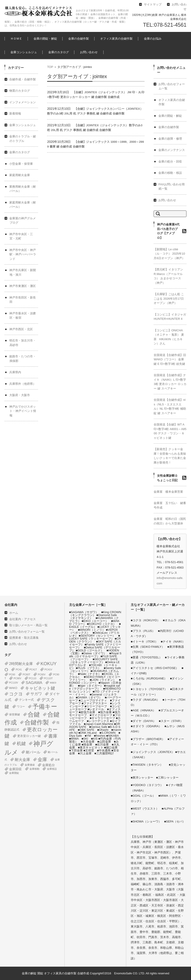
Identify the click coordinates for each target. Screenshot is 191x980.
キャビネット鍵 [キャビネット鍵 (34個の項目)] (40, 688)
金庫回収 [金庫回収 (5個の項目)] (15, 769)
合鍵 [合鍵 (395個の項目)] (34, 715)
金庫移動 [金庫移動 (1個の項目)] (34, 769)
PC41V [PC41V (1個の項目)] (48, 669)
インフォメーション (23, 102)
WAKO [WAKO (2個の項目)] (13, 688)
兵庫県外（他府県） (23, 384)
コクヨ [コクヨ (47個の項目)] (16, 694)
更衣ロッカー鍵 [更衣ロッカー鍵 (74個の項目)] (31, 733)
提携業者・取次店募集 (24, 638)
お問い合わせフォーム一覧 (27, 632)
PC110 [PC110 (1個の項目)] (33, 678)
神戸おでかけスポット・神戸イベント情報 (23, 411)
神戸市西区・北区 (21, 329)
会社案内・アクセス (23, 619)
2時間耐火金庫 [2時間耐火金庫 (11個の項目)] (21, 664)
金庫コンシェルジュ (24, 52)
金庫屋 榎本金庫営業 (168, 492)
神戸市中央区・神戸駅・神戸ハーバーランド (23, 254)
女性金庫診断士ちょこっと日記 (167, 478)
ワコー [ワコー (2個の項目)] (21, 707)
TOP (50, 67)
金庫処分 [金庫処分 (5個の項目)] (48, 765)
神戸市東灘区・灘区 (23, 286)
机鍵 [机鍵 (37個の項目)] (21, 743)
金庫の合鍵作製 (79, 39)
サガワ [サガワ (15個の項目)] (36, 694)
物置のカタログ (20, 91)
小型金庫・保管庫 (21, 164)
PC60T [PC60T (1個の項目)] (26, 674)
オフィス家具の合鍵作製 (116, 39)
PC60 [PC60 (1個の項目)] (12, 674)
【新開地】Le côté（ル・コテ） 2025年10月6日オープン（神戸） (169, 254)
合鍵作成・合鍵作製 (23, 79)
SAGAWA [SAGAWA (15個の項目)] (34, 683)
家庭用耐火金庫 (20, 175)
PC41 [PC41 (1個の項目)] (19, 669)
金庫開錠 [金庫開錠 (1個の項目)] (14, 773)
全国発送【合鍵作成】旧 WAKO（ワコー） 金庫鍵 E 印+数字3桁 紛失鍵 (170, 359)
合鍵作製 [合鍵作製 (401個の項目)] (37, 722)
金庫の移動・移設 (170, 173)
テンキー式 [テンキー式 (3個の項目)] (26, 700)
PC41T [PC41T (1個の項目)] (33, 669)
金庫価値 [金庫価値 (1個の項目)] (30, 765)
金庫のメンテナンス (172, 150)
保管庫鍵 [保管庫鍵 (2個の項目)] (15, 715)
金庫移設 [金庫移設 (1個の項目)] (52, 769)
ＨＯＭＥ (16, 39)
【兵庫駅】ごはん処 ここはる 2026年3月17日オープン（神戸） (169, 299)
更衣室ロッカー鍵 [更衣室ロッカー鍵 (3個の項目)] (29, 736)
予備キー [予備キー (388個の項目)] (45, 707)
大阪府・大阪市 (20, 395)
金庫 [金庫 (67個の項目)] (42, 760)
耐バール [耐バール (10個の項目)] (33, 752)
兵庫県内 (15, 372)
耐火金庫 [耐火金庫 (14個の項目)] (22, 760)
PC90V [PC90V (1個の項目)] (17, 678)
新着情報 (15, 114)
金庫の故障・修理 (170, 139)
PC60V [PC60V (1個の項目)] (42, 674)
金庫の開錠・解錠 (45, 39)
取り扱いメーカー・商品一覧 (28, 625)
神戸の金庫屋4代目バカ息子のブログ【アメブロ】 (168, 231)
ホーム (14, 613)
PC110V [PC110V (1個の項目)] (14, 683)
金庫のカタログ (59, 52)
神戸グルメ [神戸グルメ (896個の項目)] (29, 748)
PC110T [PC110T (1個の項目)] (48, 678)
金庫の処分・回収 (170, 161)
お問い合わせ (89, 52)
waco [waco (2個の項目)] (53, 683)
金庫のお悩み (153, 39)
